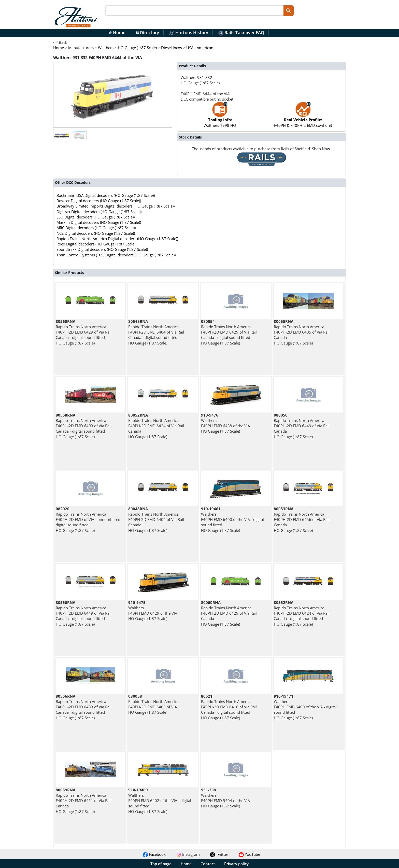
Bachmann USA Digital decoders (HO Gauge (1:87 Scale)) (106, 195)
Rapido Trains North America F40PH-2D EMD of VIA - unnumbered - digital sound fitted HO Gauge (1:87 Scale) (89, 520)
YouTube (249, 854)
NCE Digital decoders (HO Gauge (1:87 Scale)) (96, 233)
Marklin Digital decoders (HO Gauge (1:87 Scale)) (99, 222)
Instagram (188, 854)
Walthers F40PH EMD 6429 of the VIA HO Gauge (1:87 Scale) (153, 611)
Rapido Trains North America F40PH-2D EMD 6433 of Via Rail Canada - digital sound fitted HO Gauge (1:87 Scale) (84, 707)
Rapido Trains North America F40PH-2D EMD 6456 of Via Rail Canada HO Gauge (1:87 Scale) (302, 520)
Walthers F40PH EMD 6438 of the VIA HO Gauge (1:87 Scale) (225, 423)
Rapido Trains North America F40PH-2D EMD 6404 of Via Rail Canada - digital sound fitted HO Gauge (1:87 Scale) (156, 332)
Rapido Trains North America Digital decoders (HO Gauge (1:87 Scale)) (117, 239)
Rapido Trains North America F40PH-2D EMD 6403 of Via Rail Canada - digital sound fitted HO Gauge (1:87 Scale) (84, 426)
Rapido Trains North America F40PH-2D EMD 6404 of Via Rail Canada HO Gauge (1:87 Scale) (156, 520)
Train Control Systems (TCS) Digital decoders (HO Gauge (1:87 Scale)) (116, 255)
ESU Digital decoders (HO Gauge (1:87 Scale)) (96, 217)
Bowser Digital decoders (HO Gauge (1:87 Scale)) (99, 201)
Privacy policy (236, 864)
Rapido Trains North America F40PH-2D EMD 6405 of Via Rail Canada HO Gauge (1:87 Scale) (302, 332)
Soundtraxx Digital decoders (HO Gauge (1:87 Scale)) (102, 249)
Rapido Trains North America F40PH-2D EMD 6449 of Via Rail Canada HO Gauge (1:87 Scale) (302, 426)
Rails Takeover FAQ (241, 32)
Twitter (219, 854)
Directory (147, 32)
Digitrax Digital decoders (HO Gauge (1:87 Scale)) (99, 212)
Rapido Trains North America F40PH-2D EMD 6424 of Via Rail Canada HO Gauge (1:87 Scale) (156, 426)
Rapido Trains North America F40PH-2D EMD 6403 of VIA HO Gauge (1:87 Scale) (153, 704)
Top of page (161, 864)
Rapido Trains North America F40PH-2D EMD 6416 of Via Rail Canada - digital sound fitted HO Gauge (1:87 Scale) (229, 707)
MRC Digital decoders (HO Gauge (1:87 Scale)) (96, 228)
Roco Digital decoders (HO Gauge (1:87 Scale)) (96, 244)
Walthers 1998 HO (220, 117)
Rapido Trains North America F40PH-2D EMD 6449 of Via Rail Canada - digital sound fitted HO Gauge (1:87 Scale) (84, 613)
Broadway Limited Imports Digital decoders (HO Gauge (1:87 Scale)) (116, 206)
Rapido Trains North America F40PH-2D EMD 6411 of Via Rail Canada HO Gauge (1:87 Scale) (84, 801)
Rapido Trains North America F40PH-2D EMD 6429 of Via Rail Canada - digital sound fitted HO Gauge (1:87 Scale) (84, 332)
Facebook (154, 854)
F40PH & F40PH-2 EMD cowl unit (303, 117)
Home (117, 32)
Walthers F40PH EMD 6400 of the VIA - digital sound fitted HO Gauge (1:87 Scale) (232, 520)
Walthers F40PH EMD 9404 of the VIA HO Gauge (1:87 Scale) (225, 798)
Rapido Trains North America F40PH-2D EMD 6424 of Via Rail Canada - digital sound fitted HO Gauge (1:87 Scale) (302, 613)
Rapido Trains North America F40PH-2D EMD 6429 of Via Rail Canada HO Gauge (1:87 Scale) (229, 613)
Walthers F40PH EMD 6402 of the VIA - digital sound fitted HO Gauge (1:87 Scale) (160, 801)
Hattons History (189, 32)
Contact (208, 864)
